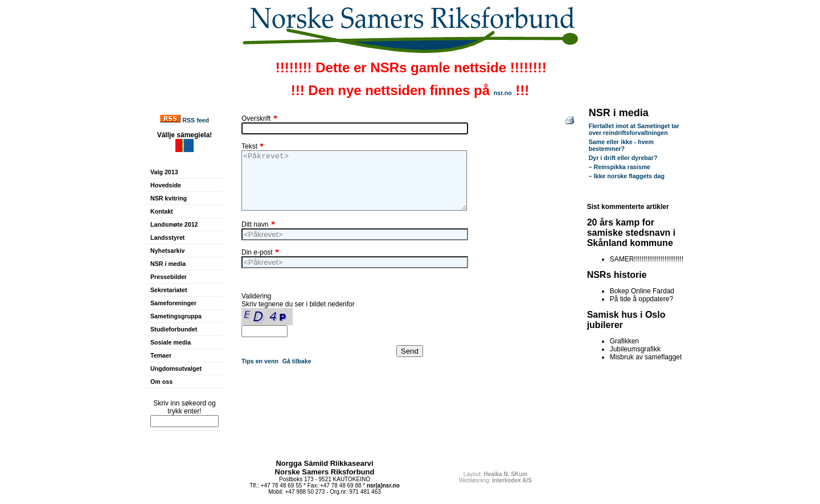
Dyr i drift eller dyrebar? (623, 158)
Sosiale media (171, 342)
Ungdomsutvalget (176, 368)
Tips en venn (260, 361)
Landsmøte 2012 (174, 224)
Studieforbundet (174, 329)
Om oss (161, 382)
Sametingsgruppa (176, 316)
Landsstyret (167, 237)
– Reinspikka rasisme (620, 167)
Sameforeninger (173, 303)
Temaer (161, 355)
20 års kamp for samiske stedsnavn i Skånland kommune (632, 233)
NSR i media (168, 264)
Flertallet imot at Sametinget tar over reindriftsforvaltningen (634, 129)
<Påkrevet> (354, 181)
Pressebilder (169, 277)
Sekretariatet (169, 290)
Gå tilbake (297, 361)
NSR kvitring (169, 198)
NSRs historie (617, 275)
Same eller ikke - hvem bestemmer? (621, 145)
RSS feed (196, 120)
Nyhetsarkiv (167, 251)
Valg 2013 (164, 172)
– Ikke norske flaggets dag (627, 176)
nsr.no (503, 93)
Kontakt (162, 211)
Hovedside (166, 185)
